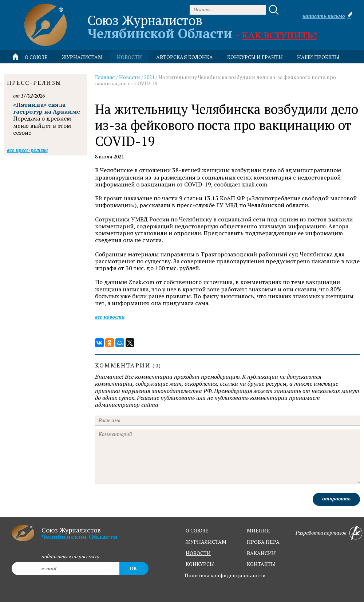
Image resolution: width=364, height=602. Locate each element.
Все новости (110, 317)
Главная (105, 77)
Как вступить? (279, 35)
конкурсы (200, 564)
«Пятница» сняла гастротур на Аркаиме (47, 108)
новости (129, 57)
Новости (130, 77)
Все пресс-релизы (27, 150)
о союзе (197, 530)
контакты (261, 564)
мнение (258, 530)
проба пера (263, 542)
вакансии (261, 553)
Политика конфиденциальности (225, 575)
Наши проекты (318, 57)
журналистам (206, 542)
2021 (149, 77)
